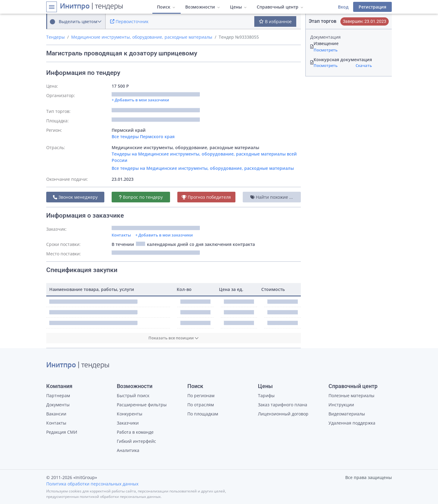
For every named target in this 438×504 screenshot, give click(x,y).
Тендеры (56, 37)
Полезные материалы (351, 395)
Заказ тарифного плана (283, 405)
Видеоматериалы (347, 414)
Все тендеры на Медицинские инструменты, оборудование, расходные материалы (203, 168)
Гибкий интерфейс (136, 441)
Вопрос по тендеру (141, 197)
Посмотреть (326, 50)
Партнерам (58, 395)
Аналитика (128, 450)
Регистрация (372, 7)
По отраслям (201, 405)
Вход (343, 7)
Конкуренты (130, 414)
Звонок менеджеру (75, 197)
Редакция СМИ (62, 432)
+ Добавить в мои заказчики (164, 235)
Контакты (121, 235)
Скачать (364, 65)
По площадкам (203, 414)
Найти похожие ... (272, 197)
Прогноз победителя (206, 197)
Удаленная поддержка (352, 423)
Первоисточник (129, 21)
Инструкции (341, 405)
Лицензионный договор (283, 414)
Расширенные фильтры (142, 405)
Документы (58, 405)
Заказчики (128, 423)
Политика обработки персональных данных (92, 484)
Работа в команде (135, 432)
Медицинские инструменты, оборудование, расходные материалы (142, 37)
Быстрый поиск (133, 395)
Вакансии (56, 414)
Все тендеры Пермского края (143, 136)
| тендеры (92, 7)
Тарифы (266, 395)
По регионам (201, 395)
